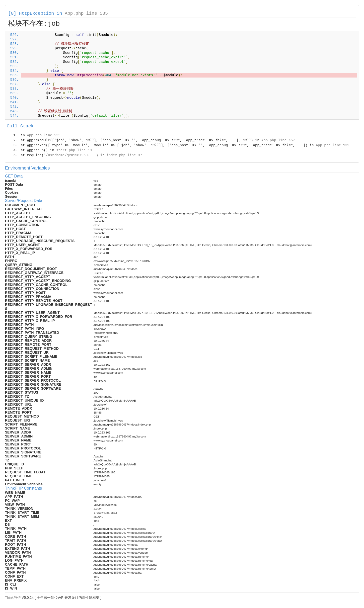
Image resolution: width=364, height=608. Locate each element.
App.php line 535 (86, 13)
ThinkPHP (13, 598)
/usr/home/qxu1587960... (70, 155)
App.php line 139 (333, 145)
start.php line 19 (74, 150)
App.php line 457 (278, 140)
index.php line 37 (124, 155)
